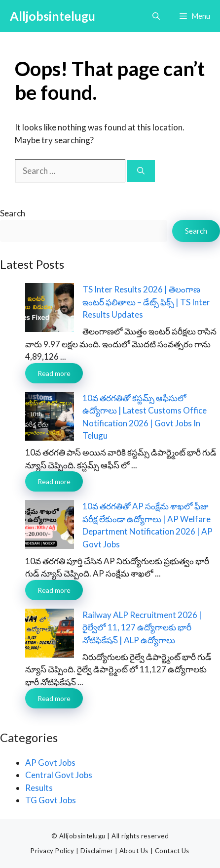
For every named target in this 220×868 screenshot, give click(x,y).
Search (13, 213)
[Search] (141, 171)
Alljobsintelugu (53, 16)
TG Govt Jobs (51, 800)
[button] (156, 16)
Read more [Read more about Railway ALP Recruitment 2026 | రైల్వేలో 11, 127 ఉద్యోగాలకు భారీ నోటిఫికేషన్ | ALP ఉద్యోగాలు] (54, 698)
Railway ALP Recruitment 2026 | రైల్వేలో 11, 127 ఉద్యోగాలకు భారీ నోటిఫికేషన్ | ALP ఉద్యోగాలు (142, 627)
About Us (134, 851)
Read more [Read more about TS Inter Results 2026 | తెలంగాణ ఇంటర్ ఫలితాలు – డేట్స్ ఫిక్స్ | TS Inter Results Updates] (54, 373)
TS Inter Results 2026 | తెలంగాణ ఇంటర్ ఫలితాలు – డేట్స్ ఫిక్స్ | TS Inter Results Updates (146, 302)
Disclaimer (97, 851)
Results (39, 788)
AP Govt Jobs (50, 763)
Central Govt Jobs (59, 775)
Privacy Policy (52, 851)
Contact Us (172, 851)
